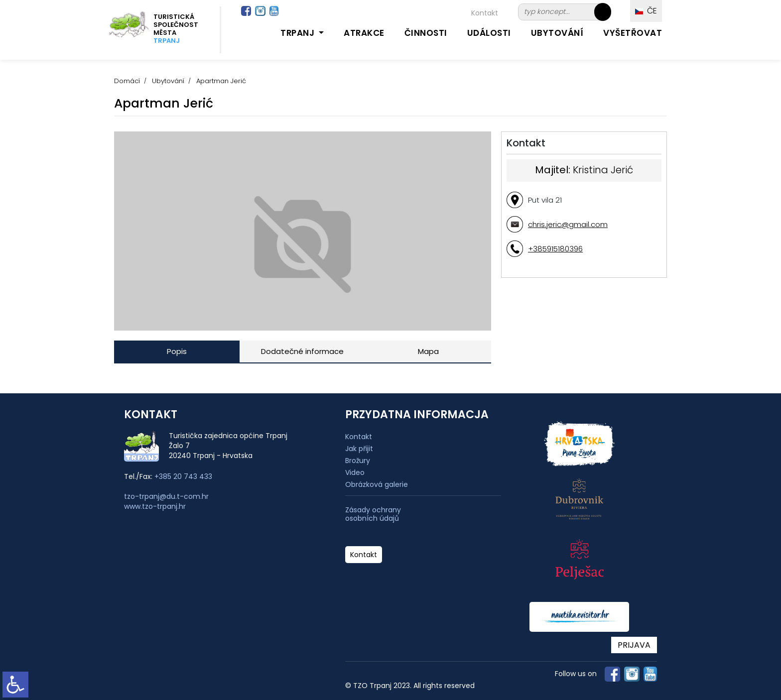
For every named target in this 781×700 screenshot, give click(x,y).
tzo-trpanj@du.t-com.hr (166, 496)
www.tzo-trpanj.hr (155, 506)
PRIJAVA (634, 645)
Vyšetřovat (633, 33)
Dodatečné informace (302, 351)
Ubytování (557, 33)
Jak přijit (359, 449)
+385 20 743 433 (183, 476)
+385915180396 (555, 249)
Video (355, 472)
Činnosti (426, 33)
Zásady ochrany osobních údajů (373, 514)
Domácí (127, 81)
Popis (177, 351)
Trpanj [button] (299, 33)
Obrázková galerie (377, 484)
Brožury (358, 461)
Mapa (428, 351)
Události (489, 33)
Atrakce (364, 33)
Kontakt (485, 13)
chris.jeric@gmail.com (568, 224)
